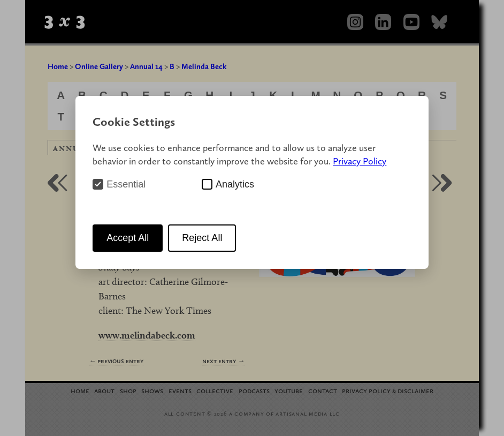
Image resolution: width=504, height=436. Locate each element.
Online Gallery (99, 66)
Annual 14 (146, 66)
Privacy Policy (360, 161)
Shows (152, 390)
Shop (128, 390)
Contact (323, 390)
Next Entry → (223, 361)
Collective (215, 390)
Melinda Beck (204, 66)
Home (58, 66)
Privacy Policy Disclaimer (388, 390)
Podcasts (254, 390)
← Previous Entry (116, 361)
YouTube (289, 390)
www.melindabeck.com (147, 335)
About (104, 390)
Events (180, 390)
